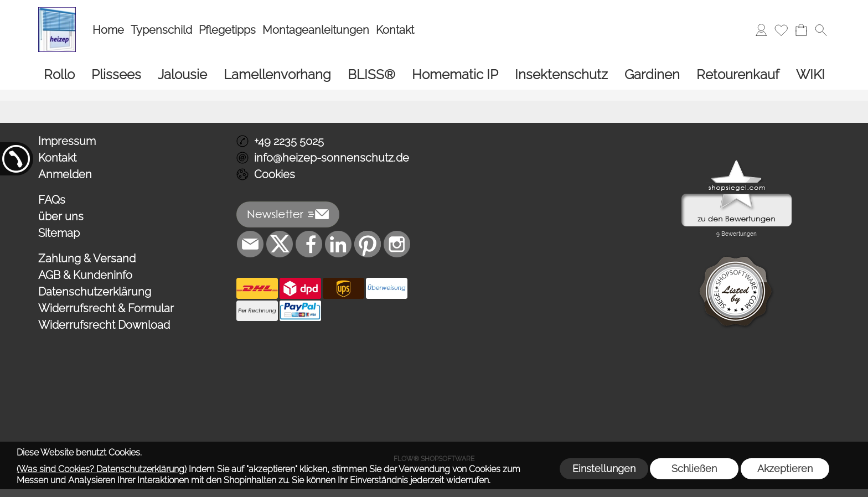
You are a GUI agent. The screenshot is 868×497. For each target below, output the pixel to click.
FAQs (52, 200)
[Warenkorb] (801, 30)
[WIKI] (810, 74)
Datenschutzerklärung (95, 292)
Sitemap (59, 233)
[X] (280, 244)
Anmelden (65, 174)
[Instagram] (397, 244)
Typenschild (161, 30)
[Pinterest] (368, 244)
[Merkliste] (781, 30)
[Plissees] (116, 74)
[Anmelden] (761, 30)
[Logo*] (57, 12)
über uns (61, 216)
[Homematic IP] (455, 74)
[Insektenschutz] (561, 74)
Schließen (694, 468)
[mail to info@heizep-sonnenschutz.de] (250, 244)
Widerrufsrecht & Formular (106, 308)
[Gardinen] (652, 74)
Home (108, 30)
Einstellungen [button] (604, 468)
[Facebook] (309, 244)
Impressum (67, 141)
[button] (821, 30)
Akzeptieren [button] (785, 468)
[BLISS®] (371, 74)
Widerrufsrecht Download (104, 325)
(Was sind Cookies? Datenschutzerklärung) (102, 469)
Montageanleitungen (316, 30)
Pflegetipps (227, 30)
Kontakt (395, 30)
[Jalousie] (182, 74)
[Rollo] (59, 74)
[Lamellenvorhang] (277, 74)
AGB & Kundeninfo (85, 275)
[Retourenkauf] (738, 74)
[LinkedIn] (338, 244)
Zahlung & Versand (87, 258)
